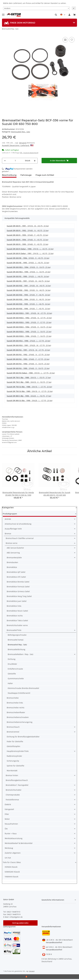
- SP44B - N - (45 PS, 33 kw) (28, 230)
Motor (7, 819)
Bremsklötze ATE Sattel (16, 577)
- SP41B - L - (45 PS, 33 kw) (30, 249)
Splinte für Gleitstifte (15, 766)
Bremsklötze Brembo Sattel (18, 582)
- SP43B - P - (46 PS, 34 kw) (28, 295)
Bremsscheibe (13, 698)
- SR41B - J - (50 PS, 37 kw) (29, 378)
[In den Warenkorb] (59, 161)
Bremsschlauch (13, 727)
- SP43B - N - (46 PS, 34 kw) (29, 290)
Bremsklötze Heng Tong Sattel (19, 596)
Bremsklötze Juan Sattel (17, 601)
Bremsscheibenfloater (16, 712)
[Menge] (15, 161)
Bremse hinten (12, 775)
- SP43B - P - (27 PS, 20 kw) (29, 322)
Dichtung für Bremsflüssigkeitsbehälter (23, 737)
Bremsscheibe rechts (16, 708)
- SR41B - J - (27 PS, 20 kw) (29, 387)
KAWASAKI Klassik (12, 872)
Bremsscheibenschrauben (18, 717)
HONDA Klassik (11, 867)
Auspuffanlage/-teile (13, 529)
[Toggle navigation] (3, 14)
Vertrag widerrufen (20, 923)
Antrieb (8, 519)
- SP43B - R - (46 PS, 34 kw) (29, 299)
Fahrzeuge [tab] (26, 175)
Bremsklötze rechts (15, 616)
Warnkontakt (12, 771)
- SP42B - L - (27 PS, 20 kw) (29, 341)
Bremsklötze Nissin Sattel (17, 611)
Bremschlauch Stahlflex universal (20, 538)
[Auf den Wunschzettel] (72, 40)
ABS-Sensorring (13, 553)
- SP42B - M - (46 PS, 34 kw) (28, 281)
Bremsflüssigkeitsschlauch (17, 780)
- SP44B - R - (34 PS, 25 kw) (28, 364)
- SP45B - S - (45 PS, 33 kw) (28, 263)
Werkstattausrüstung (14, 838)
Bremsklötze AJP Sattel (16, 572)
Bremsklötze (12, 567)
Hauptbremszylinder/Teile (18, 751)
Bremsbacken (12, 562)
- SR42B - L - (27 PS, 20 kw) (30, 401)
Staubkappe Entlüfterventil (19, 693)
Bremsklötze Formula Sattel (18, 587)
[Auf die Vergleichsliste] (65, 40)
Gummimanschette (16, 678)
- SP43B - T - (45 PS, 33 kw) (28, 309)
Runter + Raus (11, 833)
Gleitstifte (12, 674)
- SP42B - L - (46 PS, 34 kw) (28, 276)
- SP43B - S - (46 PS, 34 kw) (28, 304)
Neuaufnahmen (11, 824)
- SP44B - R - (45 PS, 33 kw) (28, 240)
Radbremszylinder (14, 756)
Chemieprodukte (13, 795)
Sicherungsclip (13, 761)
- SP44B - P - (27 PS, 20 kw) (28, 359)
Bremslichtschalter (14, 790)
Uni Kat (8, 858)
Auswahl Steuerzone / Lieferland (18, 145)
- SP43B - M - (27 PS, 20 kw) (29, 313)
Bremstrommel (13, 732)
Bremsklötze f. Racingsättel (17, 785)
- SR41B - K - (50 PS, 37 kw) (29, 382)
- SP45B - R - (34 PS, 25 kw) (29, 267)
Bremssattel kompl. (16, 640)
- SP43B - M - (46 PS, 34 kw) (29, 286)
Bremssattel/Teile (14, 630)
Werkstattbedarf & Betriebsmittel (19, 843)
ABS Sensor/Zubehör (15, 548)
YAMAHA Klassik (11, 877)
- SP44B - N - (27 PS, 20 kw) (28, 355)
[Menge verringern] (5, 161)
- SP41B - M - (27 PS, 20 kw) (28, 350)
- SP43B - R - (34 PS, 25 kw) (29, 327)
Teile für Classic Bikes (12, 862)
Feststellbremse (12, 800)
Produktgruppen (10, 514)
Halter (10, 683)
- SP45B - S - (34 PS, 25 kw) (29, 272)
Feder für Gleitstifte (15, 741)
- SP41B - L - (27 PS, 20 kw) (31, 373)
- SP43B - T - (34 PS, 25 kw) (29, 336)
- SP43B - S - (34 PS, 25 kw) (29, 332)
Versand (23, 143)
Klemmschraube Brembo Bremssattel (23, 688)
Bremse (8, 534)
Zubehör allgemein (13, 853)
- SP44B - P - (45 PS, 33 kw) (27, 235)
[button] (56, 15)
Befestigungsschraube (17, 635)
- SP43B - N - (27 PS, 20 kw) (29, 318)
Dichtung (12, 659)
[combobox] (36, 8)
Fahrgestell (9, 809)
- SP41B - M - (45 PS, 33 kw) (28, 226)
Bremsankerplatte (14, 558)
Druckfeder (12, 664)
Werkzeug (9, 848)
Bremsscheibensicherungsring (20, 722)
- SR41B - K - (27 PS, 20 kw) (30, 391)
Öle (6, 829)
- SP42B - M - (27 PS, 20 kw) (29, 345)
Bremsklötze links (14, 606)
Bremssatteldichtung (16, 649)
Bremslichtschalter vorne (17, 625)
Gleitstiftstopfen (13, 746)
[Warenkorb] (74, 15)
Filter (7, 814)
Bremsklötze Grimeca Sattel (18, 591)
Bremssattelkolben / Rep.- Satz (21, 654)
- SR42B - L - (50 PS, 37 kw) (29, 396)
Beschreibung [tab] (9, 175)
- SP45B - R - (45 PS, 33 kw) (28, 258)
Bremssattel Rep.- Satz (21, 132)
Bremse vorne (12, 543)
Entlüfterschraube (15, 669)
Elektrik (8, 804)
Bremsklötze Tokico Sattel (17, 620)
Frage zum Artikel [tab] (45, 175)
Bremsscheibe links (15, 703)
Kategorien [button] (8, 508)
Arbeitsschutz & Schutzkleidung (18, 524)
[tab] (39, 23)
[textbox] (36, 8)
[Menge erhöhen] (35, 161)
